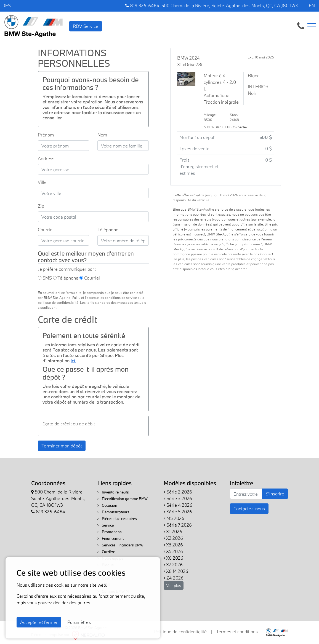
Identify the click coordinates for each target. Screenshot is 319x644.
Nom (102, 135)
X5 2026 (173, 551)
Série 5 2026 (178, 512)
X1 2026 (173, 531)
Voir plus (174, 585)
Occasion (107, 505)
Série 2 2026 (178, 492)
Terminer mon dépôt (62, 446)
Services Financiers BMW (120, 545)
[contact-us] (301, 26)
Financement (111, 538)
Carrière (106, 552)
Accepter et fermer (39, 622)
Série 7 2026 (178, 525)
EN (312, 5)
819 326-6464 (142, 5)
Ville (42, 182)
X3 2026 (173, 545)
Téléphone (108, 230)
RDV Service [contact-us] (86, 26)
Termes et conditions (237, 631)
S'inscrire (275, 494)
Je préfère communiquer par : (67, 269)
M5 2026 (174, 518)
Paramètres (79, 622)
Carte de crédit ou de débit (69, 424)
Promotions (110, 532)
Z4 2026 (174, 578)
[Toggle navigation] (312, 26)
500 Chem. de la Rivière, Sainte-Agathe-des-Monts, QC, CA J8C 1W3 (230, 5)
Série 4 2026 (178, 505)
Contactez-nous (249, 509)
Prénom (46, 135)
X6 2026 (173, 558)
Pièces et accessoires (117, 519)
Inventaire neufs (113, 492)
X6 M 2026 (176, 571)
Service (106, 525)
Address (46, 158)
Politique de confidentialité (180, 631)
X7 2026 (173, 564)
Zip (41, 206)
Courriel (46, 230)
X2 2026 (173, 538)
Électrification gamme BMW (123, 499)
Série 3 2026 (178, 498)
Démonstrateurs (113, 512)
